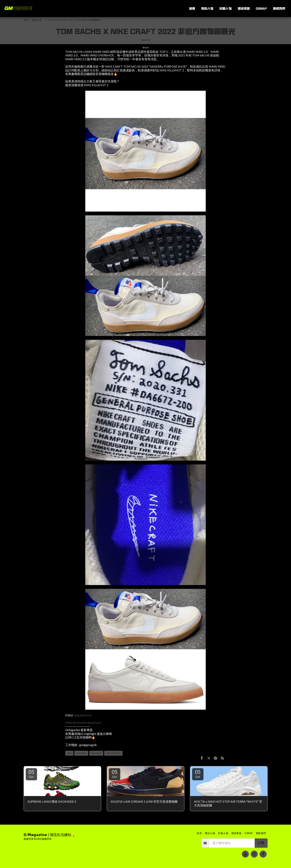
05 (31, 774)
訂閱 (261, 843)
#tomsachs (80, 723)
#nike (69, 723)
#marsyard (94, 723)
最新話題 (37, 20)
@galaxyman (83, 715)
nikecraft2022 (113, 753)
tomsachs (81, 753)
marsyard (96, 753)
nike (69, 753)
